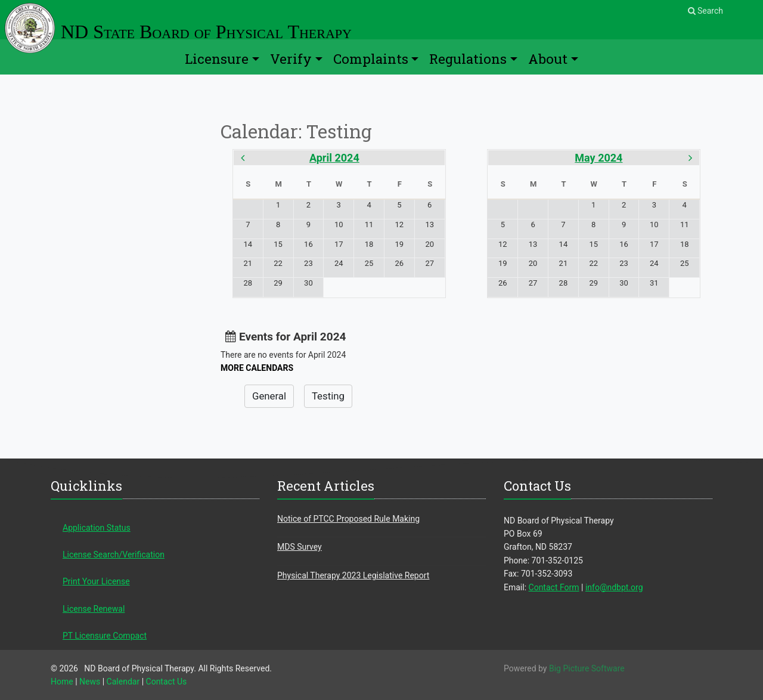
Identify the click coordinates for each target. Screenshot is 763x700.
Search (705, 11)
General (269, 396)
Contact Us (167, 682)
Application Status (97, 528)
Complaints (371, 59)
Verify (291, 59)
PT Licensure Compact (105, 636)
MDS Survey (300, 547)
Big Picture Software (587, 668)
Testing (328, 396)
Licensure (217, 59)
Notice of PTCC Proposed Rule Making (348, 519)
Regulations (468, 59)
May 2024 (598, 158)
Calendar (123, 682)
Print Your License (96, 581)
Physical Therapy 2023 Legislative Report (353, 575)
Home (62, 682)
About (548, 59)
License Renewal (94, 609)
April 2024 (334, 158)
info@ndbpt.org (614, 587)
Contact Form (554, 587)
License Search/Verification (114, 555)
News (90, 682)
